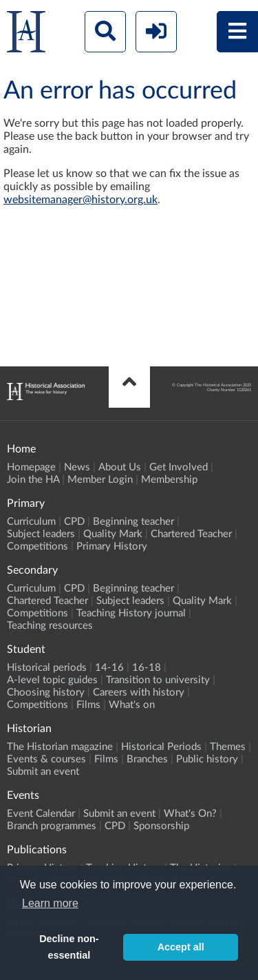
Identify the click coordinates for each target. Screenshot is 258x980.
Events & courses (46, 759)
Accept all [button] (181, 947)
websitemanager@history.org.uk (80, 200)
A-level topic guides (52, 680)
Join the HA (33, 480)
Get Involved (179, 467)
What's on (132, 705)
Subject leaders (41, 534)
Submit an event (43, 772)
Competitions (37, 546)
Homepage (31, 467)
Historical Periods (161, 747)
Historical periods (47, 668)
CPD (74, 522)
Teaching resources (50, 626)
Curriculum (31, 522)
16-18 (147, 668)
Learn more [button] (50, 903)
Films (88, 705)
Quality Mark (113, 534)
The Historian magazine (60, 747)
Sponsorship (161, 826)
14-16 (109, 668)
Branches (147, 759)
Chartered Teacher (191, 534)
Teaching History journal (131, 613)
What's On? (190, 814)
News (77, 467)
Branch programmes (52, 826)
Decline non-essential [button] (69, 947)
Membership (169, 480)
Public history (207, 759)
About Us (120, 467)
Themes (228, 747)
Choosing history (46, 692)
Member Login (100, 480)
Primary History (112, 546)
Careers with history (139, 692)
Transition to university (158, 680)
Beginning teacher (133, 522)
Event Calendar (41, 814)
